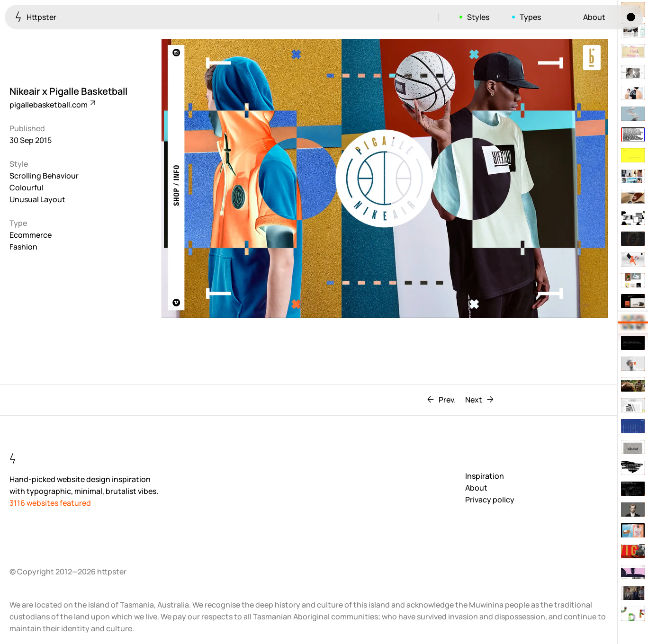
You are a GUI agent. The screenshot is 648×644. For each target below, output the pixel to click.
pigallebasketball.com (52, 105)
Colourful (27, 188)
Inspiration (485, 476)
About (594, 17)
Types (530, 17)
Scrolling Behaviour (44, 176)
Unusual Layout (37, 199)
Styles (478, 17)
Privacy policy (490, 500)
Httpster (36, 17)
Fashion (23, 247)
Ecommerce (31, 235)
